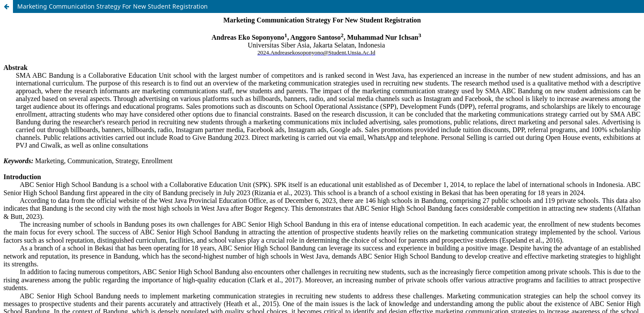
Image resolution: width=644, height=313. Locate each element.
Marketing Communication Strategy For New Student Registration (113, 6)
